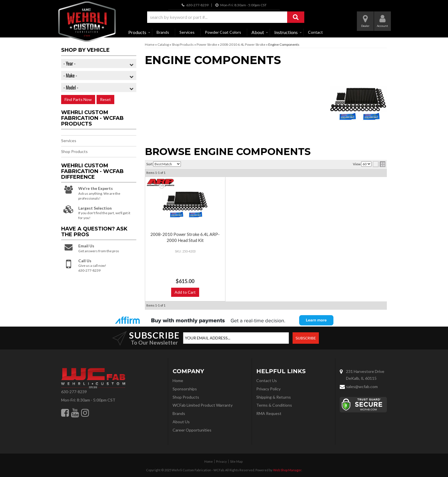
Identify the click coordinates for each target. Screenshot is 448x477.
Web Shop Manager (287, 470)
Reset (105, 99)
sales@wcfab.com (362, 386)
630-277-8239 (74, 392)
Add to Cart (185, 292)
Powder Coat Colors (223, 32)
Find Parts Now (78, 99)
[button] (226, 17)
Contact (315, 32)
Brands (163, 32)
